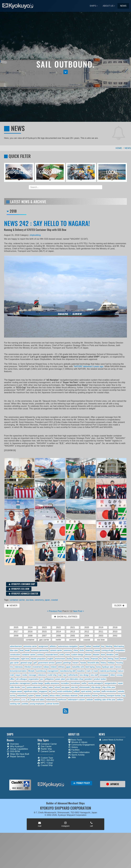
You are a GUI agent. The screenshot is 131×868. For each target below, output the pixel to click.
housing (119, 663)
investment (37, 667)
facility (69, 659)
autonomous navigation (68, 646)
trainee (95, 696)
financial (94, 659)
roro (23, 687)
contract (40, 655)
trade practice (85, 696)
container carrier (17, 600)
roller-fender (15, 687)
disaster (96, 655)
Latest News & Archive (111, 740)
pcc (42, 679)
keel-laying (90, 667)
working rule (15, 704)
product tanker (100, 679)
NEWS (123, 6)
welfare (120, 700)
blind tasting (119, 646)
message (32, 675)
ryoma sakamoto (34, 687)
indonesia (19, 667)
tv (11, 700)
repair (120, 683)
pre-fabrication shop (75, 679)
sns (54, 691)
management (53, 671)
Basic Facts (75, 740)
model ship (52, 675)
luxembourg (41, 671)
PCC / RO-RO (46, 760)
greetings (67, 663)
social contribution (65, 691)
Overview (13, 744)
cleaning (89, 650)
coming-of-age (108, 650)
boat (22, 650)
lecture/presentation (18, 671)
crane (67, 655)
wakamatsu (51, 700)
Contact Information (79, 752)
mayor (18, 675)
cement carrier (56, 650)
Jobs (72, 757)
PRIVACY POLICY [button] (82, 783)
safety (45, 687)
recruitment (75, 683)
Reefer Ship (45, 749)
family (87, 659)
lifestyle (31, 671)
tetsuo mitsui (55, 696)
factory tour (78, 659)
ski (50, 691)
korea (98, 667)
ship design (96, 687)
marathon (81, 671)
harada (83, 663)
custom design (77, 655)
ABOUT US (108, 6)
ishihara (61, 667)
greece (59, 663)
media (25, 675)
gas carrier (15, 663)
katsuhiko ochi (78, 667)
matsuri (120, 671)
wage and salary (38, 700)
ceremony (39, 600)
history (103, 663)
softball (77, 691)
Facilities (74, 750)
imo (12, 667)
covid (61, 655)
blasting (109, 646)
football (123, 659)
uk (28, 700)
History (73, 747)
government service (46, 663)
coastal (54, 600)
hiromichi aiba (93, 663)
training (103, 696)
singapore (43, 691)
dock (103, 655)
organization (34, 679)
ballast (88, 646)
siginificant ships (31, 691)
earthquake (15, 659)
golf (35, 663)
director (88, 655)
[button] (66, 72)
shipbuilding (35, 235)
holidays (111, 663)
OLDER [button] (119, 606)
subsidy (121, 691)
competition (120, 650)
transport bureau (114, 696)
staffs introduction (109, 691)
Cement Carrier (46, 751)
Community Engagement (81, 745)
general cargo (26, 663)
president (89, 679)
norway (119, 675)
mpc (65, 675)
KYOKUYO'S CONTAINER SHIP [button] (22, 584)
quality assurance (52, 683)
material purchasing (108, 671)
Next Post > (78, 611)
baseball (96, 646)
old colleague (22, 679)
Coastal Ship (45, 765)
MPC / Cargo (45, 763)
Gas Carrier (45, 746)
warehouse (62, 700)
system (31, 696)
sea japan (65, 687)
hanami (76, 663)
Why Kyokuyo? (15, 746)
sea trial (74, 687)
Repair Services (16, 757)
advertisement (16, 646)
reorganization (110, 683)
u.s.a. (24, 700)
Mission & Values (78, 742)
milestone (42, 675)
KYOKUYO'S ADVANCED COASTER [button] (23, 594)
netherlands (73, 675)
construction (15, 655)
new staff (94, 675)
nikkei (113, 675)
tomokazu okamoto (70, 696)
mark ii (89, 671)
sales (51, 687)
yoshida (25, 704)
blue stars (14, 650)
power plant (60, 679)
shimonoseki (84, 687)
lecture (118, 667)
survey (13, 696)
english (50, 659)
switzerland (22, 696)
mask (96, 671)
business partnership (40, 650)
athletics (53, 646)
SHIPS (93, 6)
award (82, 646)
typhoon (16, 700)
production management (20, 683)
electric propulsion (38, 659)
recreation (65, 683)
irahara (46, 667)
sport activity (86, 691)
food (117, 659)
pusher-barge (37, 683)
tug (124, 696)
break (27, 650)
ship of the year (109, 687)
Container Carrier (47, 744)
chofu (82, 650)
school (57, 687)
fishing (111, 659)
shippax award (16, 691)
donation (110, 655)
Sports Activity (76, 755)
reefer (84, 683)
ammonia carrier (30, 646)
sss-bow (30, 600)
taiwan (38, 696)
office (12, 679)
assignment (43, 646)
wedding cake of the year (105, 700)
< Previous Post (54, 611)
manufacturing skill (68, 671)
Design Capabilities (17, 749)
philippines (49, 679)
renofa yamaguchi (95, 683)
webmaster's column (76, 700)
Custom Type (45, 758)
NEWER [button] (12, 606)
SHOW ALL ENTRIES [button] (65, 617)
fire (101, 659)
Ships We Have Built (18, 754)
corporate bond (51, 655)
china (76, 650)
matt (12, 675)
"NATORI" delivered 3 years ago (88, 366)
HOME (119, 148)
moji (60, 675)
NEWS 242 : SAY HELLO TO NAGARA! (47, 223)
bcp (103, 646)
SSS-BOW (13, 751)
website (90, 700)
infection (28, 667)
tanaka (45, 696)
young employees (37, 704)
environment (60, 659)
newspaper (104, 675)
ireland (54, 667)
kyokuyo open (108, 667)
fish (105, 659)
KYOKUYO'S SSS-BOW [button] (19, 589)
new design (84, 675)
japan (47, 600)
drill (117, 655)
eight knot (25, 659)
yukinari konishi (52, 704)
